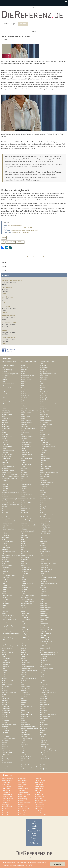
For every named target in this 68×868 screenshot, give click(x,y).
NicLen (23, 642)
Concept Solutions (46, 444)
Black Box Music (26, 420)
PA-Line (4, 656)
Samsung (5, 690)
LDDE (23, 577)
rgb (22, 682)
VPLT (23, 753)
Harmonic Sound (7, 523)
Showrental (5, 702)
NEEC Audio (6, 640)
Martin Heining (23, 799)
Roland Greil (6, 811)
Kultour (23, 565)
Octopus (23, 648)
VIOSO (4, 745)
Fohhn (23, 501)
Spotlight (4, 715)
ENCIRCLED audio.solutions (10, 477)
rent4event (24, 680)
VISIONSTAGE (45, 745)
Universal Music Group (9, 739)
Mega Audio (5, 624)
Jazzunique (43, 549)
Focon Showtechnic (46, 499)
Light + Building (6, 587)
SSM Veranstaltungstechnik (48, 715)
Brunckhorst (25, 426)
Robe (23, 684)
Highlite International (8, 529)
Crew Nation (44, 450)
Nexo (3, 642)
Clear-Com (5, 440)
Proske (42, 672)
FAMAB (4, 495)
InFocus (4, 545)
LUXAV (4, 602)
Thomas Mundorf (23, 815)
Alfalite (4, 378)
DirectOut (43, 460)
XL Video (24, 763)
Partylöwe (24, 660)
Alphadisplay (44, 378)
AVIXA (23, 404)
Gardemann (25, 505)
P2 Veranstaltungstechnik (48, 654)
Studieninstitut (44, 719)
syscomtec (5, 723)
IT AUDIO (43, 547)
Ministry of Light (45, 628)
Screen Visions (25, 694)
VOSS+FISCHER (7, 753)
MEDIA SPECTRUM (27, 620)
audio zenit (43, 394)
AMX (3, 382)
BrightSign (24, 424)
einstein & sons (6, 473)
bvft (3, 430)
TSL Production (26, 735)
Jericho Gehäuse (45, 551)
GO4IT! (23, 511)
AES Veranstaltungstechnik (10, 374)
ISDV (23, 547)
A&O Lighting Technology (28, 362)
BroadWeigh (6, 426)
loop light (5, 598)
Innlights (23, 545)
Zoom (42, 767)
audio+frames (6, 396)
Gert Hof (21, 787)
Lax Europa (24, 573)
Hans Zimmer (39, 789)
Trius (42, 733)
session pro (5, 698)
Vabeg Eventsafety (27, 739)
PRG (3, 668)
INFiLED (4, 543)
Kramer (4, 563)
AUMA (4, 398)
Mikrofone (20, 242)
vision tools (24, 745)
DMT (42, 462)
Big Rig (42, 418)
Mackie (4, 606)
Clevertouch (44, 440)
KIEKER (4, 559)
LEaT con (5, 579)
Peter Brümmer (39, 807)
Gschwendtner (25, 517)
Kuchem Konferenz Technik (48, 563)
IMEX (42, 539)
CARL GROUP (25, 432)
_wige (4, 771)
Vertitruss (5, 743)
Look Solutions (45, 596)
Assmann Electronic (8, 388)
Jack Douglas (6, 791)
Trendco (23, 733)
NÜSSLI (43, 646)
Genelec (23, 507)
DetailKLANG (6, 458)
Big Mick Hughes (7, 781)
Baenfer (42, 412)
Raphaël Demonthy (24, 809)
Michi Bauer (5, 803)
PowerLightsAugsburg (28, 666)
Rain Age (5, 678)
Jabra (23, 549)
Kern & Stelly (25, 557)
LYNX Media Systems (27, 602)
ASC (22, 386)
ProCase (4, 670)
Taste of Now (44, 725)
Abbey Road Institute (8, 366)
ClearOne (24, 440)
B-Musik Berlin (6, 412)
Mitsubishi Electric (26, 630)
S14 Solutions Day (8, 297)
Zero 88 (42, 765)
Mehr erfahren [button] (30, 865)
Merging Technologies (8, 626)
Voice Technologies (46, 749)
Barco (23, 414)
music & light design (8, 638)
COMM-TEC (6, 444)
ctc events (43, 452)
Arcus (42, 382)
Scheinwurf (24, 692)
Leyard (4, 583)
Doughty (4, 464)
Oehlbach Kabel (45, 648)
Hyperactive (5, 535)
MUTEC (23, 638)
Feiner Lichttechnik (27, 495)
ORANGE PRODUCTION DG (49, 652)
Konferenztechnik (34, 831)
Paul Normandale (23, 807)
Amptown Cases (26, 380)
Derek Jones (6, 785)
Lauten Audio (25, 571)
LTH (41, 598)
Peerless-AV (44, 660)
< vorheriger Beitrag (26, 257)
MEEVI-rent (44, 622)
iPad (34, 828)
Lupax (42, 600)
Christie (4, 438)
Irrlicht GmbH (6, 547)
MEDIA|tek (24, 622)
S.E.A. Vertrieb (25, 688)
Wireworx (24, 761)
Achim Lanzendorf (7, 779)
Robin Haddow (39, 809)
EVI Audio (5, 489)
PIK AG (42, 662)
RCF (41, 678)
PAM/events (44, 656)
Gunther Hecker (23, 789)
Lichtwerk (5, 585)
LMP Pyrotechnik (7, 596)
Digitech (4, 460)
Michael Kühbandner (41, 801)
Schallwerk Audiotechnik (9, 692)
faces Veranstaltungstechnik (10, 493)
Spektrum (43, 713)
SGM (23, 698)
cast (22, 434)
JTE (3, 553)
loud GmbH (24, 598)
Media (34, 836)
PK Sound (5, 664)
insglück (43, 545)
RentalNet (43, 680)
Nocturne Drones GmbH (47, 644)
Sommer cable (6, 711)
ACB (3, 368)
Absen (23, 366)
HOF (22, 533)
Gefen (42, 505)
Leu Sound (43, 581)
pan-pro (23, 658)
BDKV (4, 416)
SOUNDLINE (25, 713)
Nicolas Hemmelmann (25, 803)
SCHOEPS (5, 694)
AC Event (43, 366)
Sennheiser (43, 696)
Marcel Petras (22, 797)
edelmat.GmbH (45, 469)
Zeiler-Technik (25, 765)
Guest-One (43, 517)
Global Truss (44, 509)
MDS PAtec (24, 618)
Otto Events (24, 654)
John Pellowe (39, 791)
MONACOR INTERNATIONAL (11, 634)
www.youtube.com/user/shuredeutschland (24, 230)
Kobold (42, 561)
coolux (23, 448)
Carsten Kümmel (40, 781)
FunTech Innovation (46, 503)
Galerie (34, 826)
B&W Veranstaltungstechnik (29, 410)
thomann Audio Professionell (29, 729)
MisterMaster (6, 630)
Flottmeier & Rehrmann (28, 499)
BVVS (23, 430)
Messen (34, 838)
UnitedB (42, 737)
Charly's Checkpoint (27, 436)
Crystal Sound (25, 452)
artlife (42, 384)
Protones (5, 674)
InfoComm (43, 543)
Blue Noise (5, 422)
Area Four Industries (8, 384)
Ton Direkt (24, 731)
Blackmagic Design (46, 420)
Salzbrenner (44, 688)
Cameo (4, 432)
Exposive (5, 491)
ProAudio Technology (46, 668)
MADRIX (24, 608)
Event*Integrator (26, 485)
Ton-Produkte (11, 242)
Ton (3, 242)
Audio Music (5, 394)
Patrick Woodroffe (7, 807)
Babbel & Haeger (26, 412)
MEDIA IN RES (45, 618)
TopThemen (34, 843)
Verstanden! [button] (58, 864)
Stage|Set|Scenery (46, 717)
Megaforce (24, 624)
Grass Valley (6, 513)
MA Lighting (5, 604)
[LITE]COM (43, 769)
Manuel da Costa (7, 797)
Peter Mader (6, 809)
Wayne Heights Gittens (41, 815)
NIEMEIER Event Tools (47, 642)
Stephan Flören (23, 813)
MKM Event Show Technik (48, 630)
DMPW (23, 462)
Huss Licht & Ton (45, 533)
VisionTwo (5, 747)
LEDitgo (4, 581)
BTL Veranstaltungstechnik (29, 428)
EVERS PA (43, 487)
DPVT (42, 464)
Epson (42, 479)
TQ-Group (5, 733)
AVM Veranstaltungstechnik (48, 404)
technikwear (5, 727)
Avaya (23, 400)
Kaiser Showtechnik (27, 555)
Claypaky (43, 438)
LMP (41, 594)
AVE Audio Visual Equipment (10, 402)
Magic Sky (5, 612)
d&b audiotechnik (7, 454)
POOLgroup (5, 666)
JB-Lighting (24, 551)
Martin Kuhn (38, 799)
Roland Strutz (22, 811)
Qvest (42, 676)
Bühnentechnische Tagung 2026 (12, 280)
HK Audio (43, 529)
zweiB (23, 769)
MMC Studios (25, 632)
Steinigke (5, 719)
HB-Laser (43, 523)
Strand (23, 719)
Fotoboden (43, 501)
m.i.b (42, 602)
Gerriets (4, 509)
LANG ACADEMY (26, 569)
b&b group (24, 408)
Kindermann (25, 559)
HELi (3, 527)
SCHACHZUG (44, 690)
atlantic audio (25, 390)
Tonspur (42, 731)
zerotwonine (5, 767)
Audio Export (44, 392)
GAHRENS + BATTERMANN (10, 505)
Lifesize (23, 585)
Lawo (3, 573)
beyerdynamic (6, 418)
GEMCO (4, 507)
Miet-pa (4, 628)
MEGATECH (44, 624)
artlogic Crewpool (7, 386)
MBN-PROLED (6, 618)
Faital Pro (43, 493)
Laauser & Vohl (26, 567)
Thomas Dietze (39, 813)
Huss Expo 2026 (7, 288)
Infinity (23, 543)
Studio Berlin (6, 721)
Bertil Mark (38, 779)
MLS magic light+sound (9, 632)
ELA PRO (24, 473)
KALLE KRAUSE (7, 557)
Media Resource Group (9, 620)
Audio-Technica (26, 396)
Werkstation (44, 757)
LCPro (42, 575)
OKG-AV (24, 650)
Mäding (4, 608)
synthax (42, 721)
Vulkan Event (25, 755)
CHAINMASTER (7, 436)
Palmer (23, 656)
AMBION (4, 380)
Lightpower (24, 590)
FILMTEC (5, 497)
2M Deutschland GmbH (9, 362)
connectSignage (26, 446)
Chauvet (43, 436)
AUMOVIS (24, 398)
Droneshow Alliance (8, 467)
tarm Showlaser (26, 725)
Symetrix (24, 721)
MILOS (23, 628)
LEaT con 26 (6, 306)
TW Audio (24, 737)
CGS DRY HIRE (45, 434)
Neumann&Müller (26, 640)
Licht (34, 833)
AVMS (4, 406)
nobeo (23, 644)
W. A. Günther (44, 755)
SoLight (42, 709)
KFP (41, 557)
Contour (4, 448)
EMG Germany (45, 475)
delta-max (43, 456)
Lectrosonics (25, 579)
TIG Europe (44, 729)
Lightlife (4, 590)
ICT (41, 535)
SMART (42, 707)
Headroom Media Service (29, 525)
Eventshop (5, 487)
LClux (23, 575)
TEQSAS (5, 729)
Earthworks (5, 469)
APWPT (23, 382)
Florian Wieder (23, 785)
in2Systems (44, 541)
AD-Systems (44, 368)
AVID (42, 402)
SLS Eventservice (26, 707)
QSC (3, 676)
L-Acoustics (5, 567)
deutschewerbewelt (27, 458)
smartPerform (6, 709)
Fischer (23, 497)
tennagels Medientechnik (28, 727)
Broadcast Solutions (46, 424)
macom (23, 606)
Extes (23, 491)
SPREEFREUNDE (26, 715)
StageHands (25, 717)
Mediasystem (6, 622)
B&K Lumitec (6, 410)
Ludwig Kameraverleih (28, 600)
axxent (42, 406)
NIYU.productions (7, 644)
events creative (45, 485)
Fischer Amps (44, 497)
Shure (4, 237)
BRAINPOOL (44, 422)
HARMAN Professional (28, 521)
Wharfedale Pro (26, 759)
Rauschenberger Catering (29, 678)
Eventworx (24, 487)
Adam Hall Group (7, 370)
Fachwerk (24, 493)
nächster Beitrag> (43, 257)
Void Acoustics (25, 751)
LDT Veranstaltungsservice (48, 577)
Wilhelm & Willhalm (46, 759)
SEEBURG (24, 696)
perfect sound (6, 662)
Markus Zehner (25, 614)
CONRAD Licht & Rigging (48, 446)
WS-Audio (43, 761)
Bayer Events (44, 414)
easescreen (24, 469)
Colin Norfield (22, 783)
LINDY (23, 592)
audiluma (5, 392)
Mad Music (43, 606)
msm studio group (26, 636)
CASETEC (43, 432)
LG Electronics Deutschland (48, 583)
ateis (3, 390)
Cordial (42, 448)
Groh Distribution (26, 513)
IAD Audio (24, 535)
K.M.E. (42, 553)
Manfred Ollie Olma (24, 795)
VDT (41, 739)
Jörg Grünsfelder (23, 793)
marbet (4, 614)
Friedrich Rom (39, 785)
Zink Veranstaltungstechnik (29, 767)
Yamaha (43, 763)
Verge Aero (43, 741)
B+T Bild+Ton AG (45, 410)
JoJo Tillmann (6, 793)
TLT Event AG (6, 731)
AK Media (5, 376)
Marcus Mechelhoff (7, 799)
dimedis (23, 460)
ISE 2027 (5, 330)
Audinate (24, 392)
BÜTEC (42, 428)
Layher (42, 573)
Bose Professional (26, 422)
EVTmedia (24, 489)
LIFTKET (43, 585)
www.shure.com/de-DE (15, 226)
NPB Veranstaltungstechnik (10, 646)
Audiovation (44, 396)
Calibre (42, 430)
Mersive (23, 626)
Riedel (42, 682)
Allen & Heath (25, 378)
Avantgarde (5, 400)
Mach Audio (44, 604)
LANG (4, 569)
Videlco (23, 743)
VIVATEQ (43, 747)
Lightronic (43, 590)
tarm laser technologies (9, 725)
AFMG (23, 374)
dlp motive (5, 462)
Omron (42, 650)
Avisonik (4, 404)
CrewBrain (5, 452)
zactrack (4, 765)
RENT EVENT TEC (8, 680)
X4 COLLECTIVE (7, 763)
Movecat (4, 636)
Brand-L (4, 424)
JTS (22, 553)
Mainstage (43, 612)
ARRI (23, 384)
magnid (23, 612)
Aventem (24, 402)
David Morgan (39, 783)
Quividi (23, 676)
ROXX (42, 686)
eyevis (42, 491)
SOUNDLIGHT (6, 713)
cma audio (5, 442)
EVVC (42, 489)
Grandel (42, 511)
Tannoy (42, 723)
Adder (23, 372)
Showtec (24, 702)
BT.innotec (43, 426)
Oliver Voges (6, 805)
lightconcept (44, 587)
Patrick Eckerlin (39, 805)
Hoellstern (5, 533)
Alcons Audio (44, 376)
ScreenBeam (44, 694)
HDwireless (5, 525)
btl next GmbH (6, 428)
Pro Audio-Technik (26, 668)
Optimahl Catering (7, 652)
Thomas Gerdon (7, 815)
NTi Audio (24, 646)
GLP (3, 511)
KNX (22, 561)
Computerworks (26, 444)
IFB (41, 537)
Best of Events (25, 416)
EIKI (41, 471)
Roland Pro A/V (26, 686)
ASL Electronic (44, 386)
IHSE (23, 539)
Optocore (24, 652)
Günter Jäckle (6, 789)
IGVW (4, 539)
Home (35, 257)
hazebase (24, 523)
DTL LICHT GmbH (46, 467)
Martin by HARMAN (8, 616)
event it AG (5, 485)
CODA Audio (44, 442)
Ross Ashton (38, 811)
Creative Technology (8, 450)
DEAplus (24, 456)
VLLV (23, 749)
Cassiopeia (5, 434)
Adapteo (4, 372)
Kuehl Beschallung (7, 565)
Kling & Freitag (45, 559)
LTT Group (5, 600)
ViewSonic (43, 743)
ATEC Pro (43, 388)
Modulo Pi (43, 632)
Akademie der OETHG (28, 376)
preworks (43, 666)
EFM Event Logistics (8, 471)
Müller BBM (44, 636)
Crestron (24, 450)
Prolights (43, 670)
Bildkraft (4, 420)
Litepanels (43, 592)
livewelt (4, 594)
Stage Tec (5, 717)
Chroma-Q (24, 438)
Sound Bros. (44, 711)
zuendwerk (5, 769)
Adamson (24, 370)
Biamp (23, 418)
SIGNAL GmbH (45, 705)
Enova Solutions (45, 477)
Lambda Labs (44, 567)
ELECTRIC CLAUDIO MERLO (11, 475)
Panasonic (43, 658)
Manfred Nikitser (7, 795)
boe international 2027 (9, 323)
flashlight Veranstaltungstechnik (11, 499)
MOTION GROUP (45, 634)
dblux (42, 454)
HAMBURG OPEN (46, 519)
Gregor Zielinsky (40, 787)
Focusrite (5, 501)
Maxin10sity (44, 616)
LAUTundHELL (45, 571)
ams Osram (44, 380)
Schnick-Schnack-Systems (48, 692)
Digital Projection (45, 458)
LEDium (23, 581)
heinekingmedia (45, 525)
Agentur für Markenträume (48, 374)
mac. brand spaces (27, 604)
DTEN (23, 467)
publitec (23, 674)
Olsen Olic (21, 805)
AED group (43, 372)
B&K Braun (43, 408)
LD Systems (5, 577)
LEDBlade (43, 579)
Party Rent (5, 660)
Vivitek (4, 749)
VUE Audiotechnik (7, 755)
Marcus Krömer (39, 797)
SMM (23, 709)
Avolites (23, 406)
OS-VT (4, 654)
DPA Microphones (26, 464)
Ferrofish (43, 495)
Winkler (4, 761)
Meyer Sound (44, 626)
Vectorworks (5, 741)
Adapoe (42, 370)
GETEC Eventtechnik (27, 509)
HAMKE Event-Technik (9, 521)
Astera (23, 388)
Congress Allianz (7, 446)
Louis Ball (38, 793)
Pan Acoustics (6, 658)
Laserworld (5, 571)
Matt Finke (21, 801)
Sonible (23, 711)
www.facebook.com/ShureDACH (22, 228)
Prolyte (4, 672)
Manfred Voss (39, 795)
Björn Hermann (23, 781)
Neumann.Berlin (45, 640)
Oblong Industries (7, 648)
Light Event (24, 587)
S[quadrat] (24, 723)
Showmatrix (44, 700)
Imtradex (24, 541)
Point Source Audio (46, 664)
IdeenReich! (5, 537)
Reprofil (4, 682)
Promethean (25, 672)
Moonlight (24, 634)
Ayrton (4, 408)
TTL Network (6, 737)
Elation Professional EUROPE (49, 473)
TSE (3, 735)
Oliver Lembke (39, 803)
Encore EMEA (25, 477)
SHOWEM (5, 700)
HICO (23, 527)
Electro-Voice (25, 475)
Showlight (24, 700)
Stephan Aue (6, 813)
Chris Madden (6, 783)
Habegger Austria (26, 519)
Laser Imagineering (46, 569)
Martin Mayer (6, 801)
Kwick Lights (44, 565)
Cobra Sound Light (27, 442)
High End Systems (46, 527)
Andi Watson (22, 779)
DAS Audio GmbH (26, 454)
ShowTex (5, 705)
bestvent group (45, 416)
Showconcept (44, 698)
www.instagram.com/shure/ (20, 232)
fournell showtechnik (8, 503)
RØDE (4, 688)
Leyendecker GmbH (27, 583)
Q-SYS (42, 674)
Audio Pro (24, 394)
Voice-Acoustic (6, 751)
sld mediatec (6, 707)
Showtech (43, 702)
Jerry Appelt (22, 791)
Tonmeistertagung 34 (8, 337)
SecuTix (4, 696)
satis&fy (23, 690)
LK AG (23, 594)
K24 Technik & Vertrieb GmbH (11, 555)
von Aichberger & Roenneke (48, 751)
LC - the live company (8, 575)
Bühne (34, 824)
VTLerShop (43, 753)
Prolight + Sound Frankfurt (29, 670)
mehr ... (5, 294)
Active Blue (24, 368)
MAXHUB (24, 616)
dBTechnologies (7, 456)
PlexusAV (24, 664)
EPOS (23, 479)
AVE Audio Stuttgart (46, 400)
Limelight (5, 592)
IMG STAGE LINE (7, 541)
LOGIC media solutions (28, 596)
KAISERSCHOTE (45, 555)
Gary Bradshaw (6, 787)
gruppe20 (5, 517)
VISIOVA (24, 747)
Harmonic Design (45, 521)
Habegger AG (6, 519)
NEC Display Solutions (47, 638)
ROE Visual (5, 686)
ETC (22, 481)
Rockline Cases (45, 684)
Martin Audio (44, 614)
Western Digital (6, 759)
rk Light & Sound (7, 684)
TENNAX (43, 727)
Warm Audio (5, 757)
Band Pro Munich (7, 414)
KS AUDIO (24, 563)
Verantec (24, 741)
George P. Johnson (46, 507)
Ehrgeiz (23, 471)
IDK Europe (24, 537)
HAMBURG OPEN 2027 (9, 315)
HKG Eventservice (46, 531)
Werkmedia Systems (27, 757)
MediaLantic (44, 620)
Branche (34, 821)
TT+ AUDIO (44, 735)
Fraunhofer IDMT (26, 503)
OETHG (4, 650)
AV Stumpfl (43, 398)
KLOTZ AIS (5, 561)
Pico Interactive (26, 662)
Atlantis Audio (44, 390)
